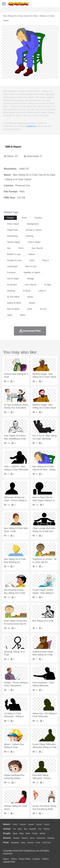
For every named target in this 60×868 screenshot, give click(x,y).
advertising (12, 236)
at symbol (12, 285)
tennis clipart (14, 242)
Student (16, 838)
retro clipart (13, 224)
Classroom (41, 838)
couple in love (14, 260)
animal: (7, 829)
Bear (20, 829)
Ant (14, 829)
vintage (30, 279)
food (24, 218)
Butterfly (33, 829)
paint (32, 260)
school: (7, 838)
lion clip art (31, 285)
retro (23, 315)
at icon (43, 309)
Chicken (46, 829)
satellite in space (32, 272)
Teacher (25, 838)
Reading (51, 838)
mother (42, 834)
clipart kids (13, 230)
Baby (22, 834)
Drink (38, 843)
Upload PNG (9, 862)
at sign (48, 285)
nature (32, 254)
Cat (40, 829)
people (10, 218)
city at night (13, 279)
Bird (25, 829)
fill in (21, 248)
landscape (12, 266)
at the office (13, 297)
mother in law (14, 254)
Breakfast (15, 843)
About (6, 859)
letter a (42, 291)
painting (29, 236)
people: (7, 833)
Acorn (15, 824)
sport (10, 315)
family (35, 834)
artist (30, 309)
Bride (28, 834)
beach (32, 303)
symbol (38, 218)
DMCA (45, 859)
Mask (15, 834)
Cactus (39, 824)
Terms (14, 859)
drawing (11, 291)
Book (32, 838)
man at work (13, 309)
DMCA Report (13, 147)
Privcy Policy (25, 859)
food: (6, 842)
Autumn (23, 824)
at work (27, 291)
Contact (36, 859)
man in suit (31, 266)
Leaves (31, 824)
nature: (7, 824)
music (30, 297)
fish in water (34, 242)
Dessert (31, 843)
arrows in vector (34, 230)
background (33, 224)
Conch (47, 824)
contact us (31, 126)
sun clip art (37, 248)
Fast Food (46, 843)
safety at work (14, 303)
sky (9, 248)
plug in (46, 260)
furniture (11, 272)
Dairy (23, 843)
